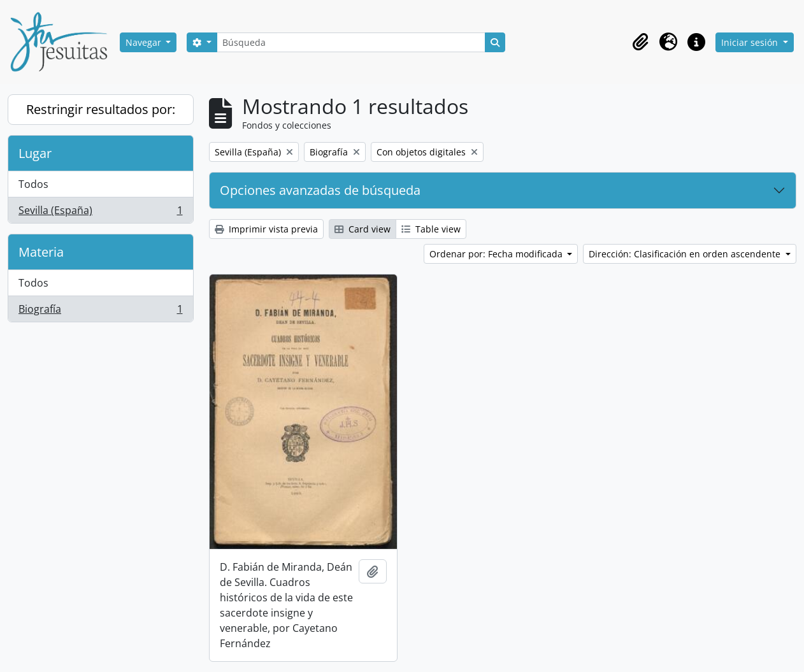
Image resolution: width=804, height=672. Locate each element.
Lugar (35, 153)
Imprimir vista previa (266, 229)
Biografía (100, 311)
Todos (33, 184)
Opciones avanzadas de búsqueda (320, 190)
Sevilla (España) (100, 213)
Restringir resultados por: (101, 109)
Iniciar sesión (751, 42)
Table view (431, 229)
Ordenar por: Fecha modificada (497, 254)
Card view (363, 229)
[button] (640, 42)
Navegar (145, 42)
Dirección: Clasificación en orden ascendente (686, 254)
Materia (41, 252)
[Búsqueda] (351, 42)
